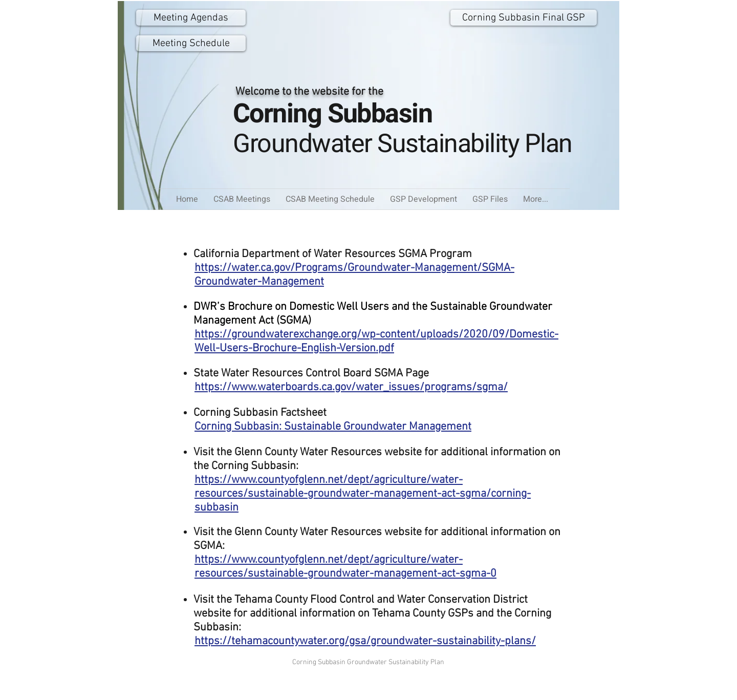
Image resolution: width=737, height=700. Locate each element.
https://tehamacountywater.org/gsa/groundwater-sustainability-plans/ (365, 641)
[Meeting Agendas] (191, 18)
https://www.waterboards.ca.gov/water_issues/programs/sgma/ (351, 387)
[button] (490, 199)
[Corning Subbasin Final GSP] (524, 18)
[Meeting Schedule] (191, 43)
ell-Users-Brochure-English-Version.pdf (299, 348)
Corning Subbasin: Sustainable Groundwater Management (333, 427)
